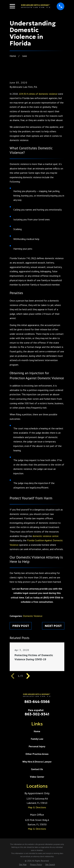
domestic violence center (45, 536)
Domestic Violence (33, 616)
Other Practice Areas (37, 754)
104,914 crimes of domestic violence (38, 94)
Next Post (53, 626)
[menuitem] (23, 865)
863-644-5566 (37, 702)
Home (37, 731)
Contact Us (37, 769)
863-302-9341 (37, 714)
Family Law (37, 739)
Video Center (37, 777)
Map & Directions (37, 807)
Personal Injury (37, 746)
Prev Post (21, 626)
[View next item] (28, 676)
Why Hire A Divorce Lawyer (37, 762)
